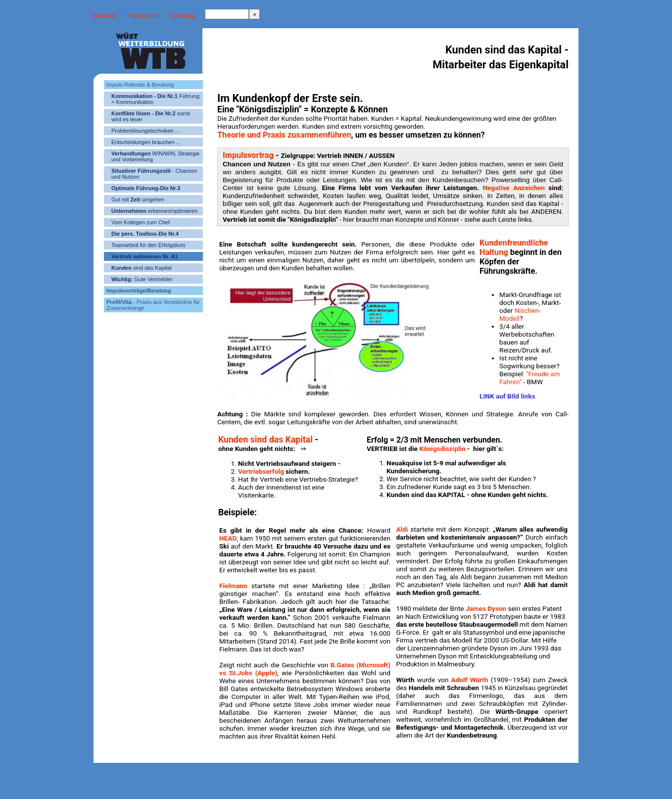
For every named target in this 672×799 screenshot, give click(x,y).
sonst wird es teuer (151, 116)
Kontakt (105, 15)
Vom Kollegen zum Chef (141, 222)
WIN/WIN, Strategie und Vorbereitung (156, 156)
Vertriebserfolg (262, 471)
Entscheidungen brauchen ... (146, 142)
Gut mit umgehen (138, 200)
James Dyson (486, 608)
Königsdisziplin (442, 449)
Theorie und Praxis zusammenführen (284, 135)
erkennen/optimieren (154, 211)
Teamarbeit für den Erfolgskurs (148, 245)
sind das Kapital (142, 268)
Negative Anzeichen (514, 188)
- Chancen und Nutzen (154, 174)
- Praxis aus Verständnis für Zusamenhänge (153, 305)
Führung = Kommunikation (155, 99)
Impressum (144, 15)
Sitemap (183, 15)
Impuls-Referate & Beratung (140, 85)
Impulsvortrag (248, 155)
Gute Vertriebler (142, 279)
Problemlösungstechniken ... (145, 131)
